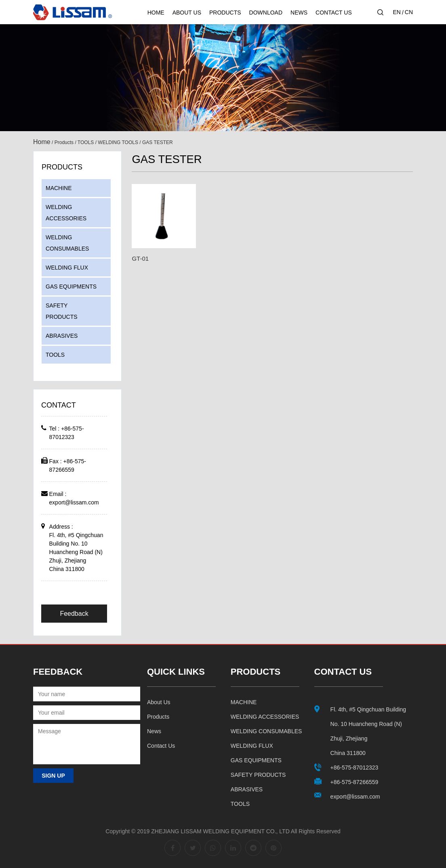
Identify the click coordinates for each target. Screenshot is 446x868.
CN (409, 12)
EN (397, 12)
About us (159, 702)
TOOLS (86, 142)
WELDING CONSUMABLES (67, 243)
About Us (187, 13)
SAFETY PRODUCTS (62, 311)
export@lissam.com (74, 502)
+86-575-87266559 (354, 782)
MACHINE (59, 188)
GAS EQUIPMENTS (71, 287)
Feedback (74, 614)
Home (156, 13)
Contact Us (334, 13)
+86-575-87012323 (354, 768)
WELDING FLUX (67, 268)
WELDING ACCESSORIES (66, 213)
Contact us (161, 746)
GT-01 (140, 258)
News (299, 13)
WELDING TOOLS (118, 142)
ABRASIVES (62, 336)
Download (266, 13)
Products (225, 13)
